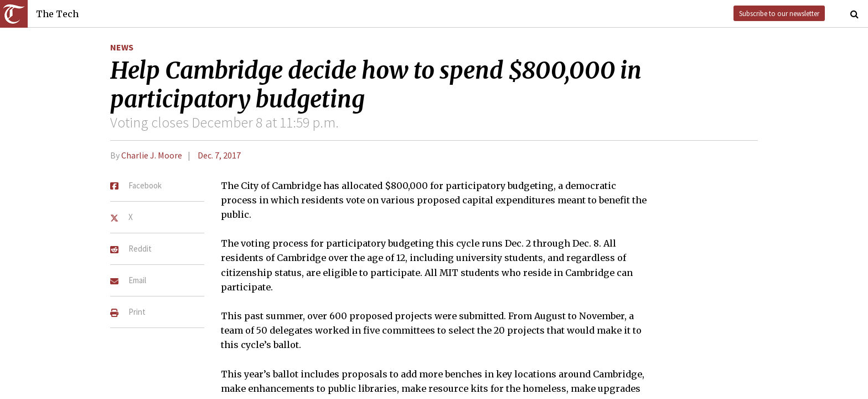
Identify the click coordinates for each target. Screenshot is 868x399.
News (122, 47)
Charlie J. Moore (152, 155)
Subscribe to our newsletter (779, 13)
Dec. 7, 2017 (219, 155)
